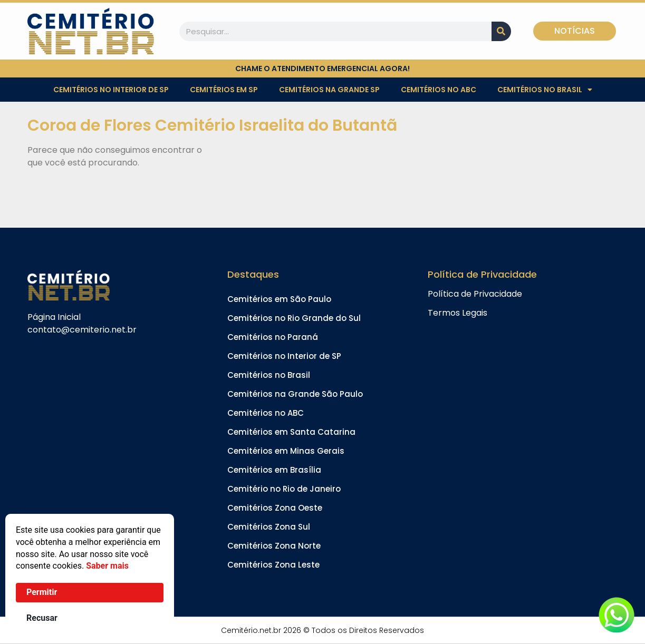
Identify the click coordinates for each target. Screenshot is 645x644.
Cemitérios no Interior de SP (111, 90)
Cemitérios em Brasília (274, 470)
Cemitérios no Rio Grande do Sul (294, 318)
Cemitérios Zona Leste (273, 565)
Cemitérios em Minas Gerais (286, 451)
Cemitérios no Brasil (545, 90)
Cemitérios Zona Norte (274, 546)
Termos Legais (458, 313)
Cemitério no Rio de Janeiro (284, 489)
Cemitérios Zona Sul (269, 527)
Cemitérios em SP (224, 90)
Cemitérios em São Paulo (279, 299)
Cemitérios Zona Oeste (275, 508)
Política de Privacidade (475, 294)
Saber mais (107, 566)
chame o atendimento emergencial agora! (322, 69)
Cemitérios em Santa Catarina (291, 432)
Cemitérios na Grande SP (329, 90)
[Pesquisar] (501, 31)
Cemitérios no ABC (439, 90)
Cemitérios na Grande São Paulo (295, 394)
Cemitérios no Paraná (273, 337)
